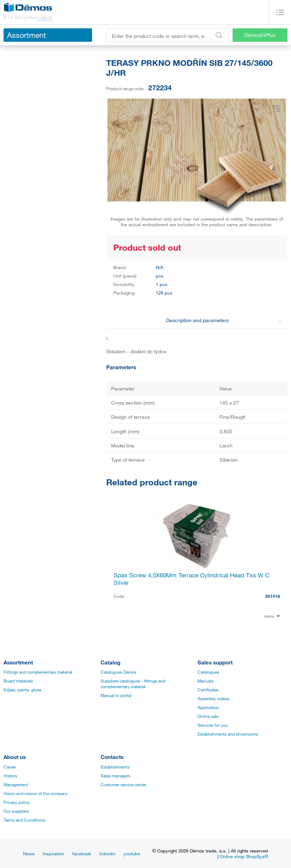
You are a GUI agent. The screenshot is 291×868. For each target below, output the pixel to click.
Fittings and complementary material (38, 672)
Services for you (213, 725)
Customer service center (123, 784)
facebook (82, 853)
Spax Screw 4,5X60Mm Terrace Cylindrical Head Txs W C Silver (192, 579)
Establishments (115, 767)
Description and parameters (224, 320)
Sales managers (115, 776)
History (10, 776)
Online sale (208, 716)
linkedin (107, 853)
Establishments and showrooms (228, 734)
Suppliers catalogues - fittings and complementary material (133, 684)
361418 (273, 596)
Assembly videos (213, 698)
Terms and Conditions (24, 820)
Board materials (18, 681)
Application (208, 707)
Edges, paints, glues (22, 690)
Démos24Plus (260, 35)
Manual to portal (116, 695)
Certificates (208, 690)
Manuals (206, 681)
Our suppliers (16, 811)
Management (16, 784)
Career (10, 767)
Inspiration (53, 853)
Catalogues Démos (118, 672)
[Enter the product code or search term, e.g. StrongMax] (168, 35)
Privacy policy (17, 802)
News (29, 853)
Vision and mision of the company (36, 793)
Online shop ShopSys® (244, 856)
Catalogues (208, 672)
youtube (132, 853)
